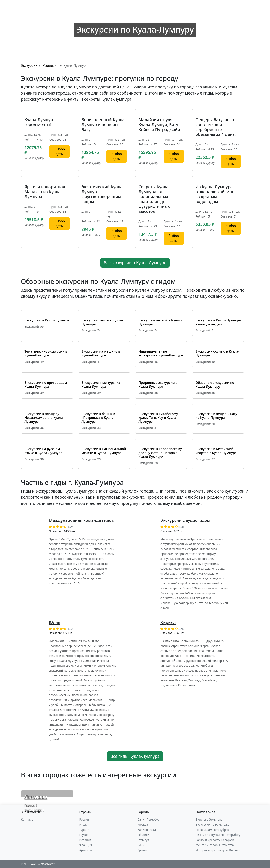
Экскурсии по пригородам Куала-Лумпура (46, 385)
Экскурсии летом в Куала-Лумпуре (102, 322)
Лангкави (36, 796)
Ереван (142, 850)
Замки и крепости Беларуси (215, 840)
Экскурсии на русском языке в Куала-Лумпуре (44, 451)
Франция (86, 845)
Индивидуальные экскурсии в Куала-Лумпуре (161, 353)
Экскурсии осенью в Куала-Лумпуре (217, 353)
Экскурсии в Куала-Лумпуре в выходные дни (218, 322)
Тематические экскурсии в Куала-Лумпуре (46, 353)
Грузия (84, 835)
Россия (84, 819)
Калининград (147, 830)
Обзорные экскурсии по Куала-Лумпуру (215, 385)
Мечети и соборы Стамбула (215, 845)
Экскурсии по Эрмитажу (212, 825)
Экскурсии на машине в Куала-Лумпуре (101, 353)
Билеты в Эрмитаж (209, 819)
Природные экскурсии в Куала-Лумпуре (158, 385)
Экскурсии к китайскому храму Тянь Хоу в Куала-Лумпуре (158, 418)
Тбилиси (143, 835)
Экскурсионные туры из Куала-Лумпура (101, 385)
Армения (86, 850)
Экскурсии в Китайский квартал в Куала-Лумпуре (216, 451)
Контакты (28, 819)
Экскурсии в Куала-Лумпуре (47, 320)
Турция (84, 830)
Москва (143, 825)
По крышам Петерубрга (212, 830)
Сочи (141, 845)
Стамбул (143, 840)
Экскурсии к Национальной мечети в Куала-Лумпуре (104, 451)
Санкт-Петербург (149, 819)
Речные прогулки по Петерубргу (218, 835)
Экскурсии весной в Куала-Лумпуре (160, 322)
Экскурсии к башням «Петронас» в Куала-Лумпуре (98, 418)
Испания (85, 840)
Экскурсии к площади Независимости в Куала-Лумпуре (44, 418)
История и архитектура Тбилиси (218, 850)
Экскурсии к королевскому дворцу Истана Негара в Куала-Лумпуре (160, 453)
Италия (84, 825)
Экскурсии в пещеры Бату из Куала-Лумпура (216, 416)
